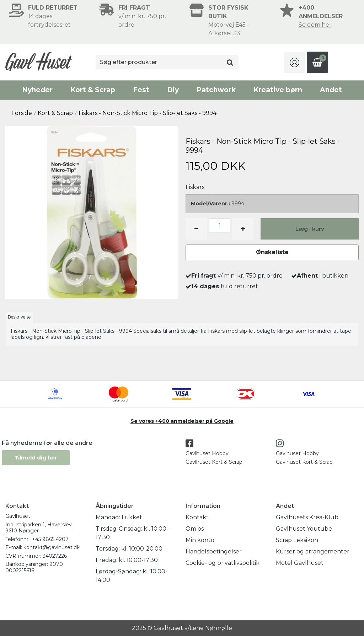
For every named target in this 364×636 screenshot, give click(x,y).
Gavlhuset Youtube (304, 529)
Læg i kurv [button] (310, 229)
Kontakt (197, 517)
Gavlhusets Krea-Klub (307, 517)
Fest (141, 90)
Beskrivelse (19, 317)
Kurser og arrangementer (313, 551)
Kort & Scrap (93, 90)
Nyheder (37, 90)
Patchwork (216, 90)
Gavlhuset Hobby (207, 453)
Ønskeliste (272, 252)
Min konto (200, 540)
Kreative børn (278, 90)
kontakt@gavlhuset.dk (52, 547)
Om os (195, 529)
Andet (331, 90)
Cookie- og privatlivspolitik (223, 563)
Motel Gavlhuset (300, 563)
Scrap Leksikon (297, 540)
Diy (173, 90)
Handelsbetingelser (214, 551)
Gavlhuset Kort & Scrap (214, 462)
